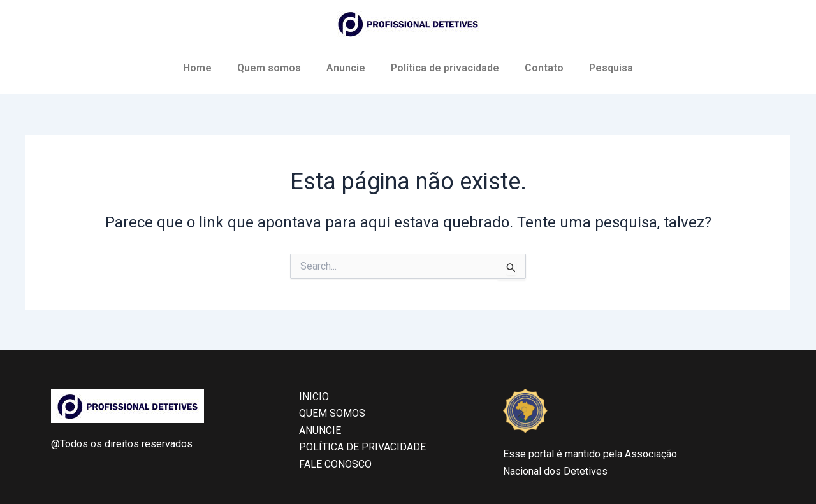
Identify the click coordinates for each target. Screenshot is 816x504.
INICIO (314, 397)
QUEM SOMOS (332, 413)
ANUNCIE (320, 430)
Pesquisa (611, 68)
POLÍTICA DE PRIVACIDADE (362, 447)
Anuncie (346, 68)
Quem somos (269, 68)
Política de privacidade (445, 68)
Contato (544, 68)
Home (197, 68)
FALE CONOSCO (335, 464)
